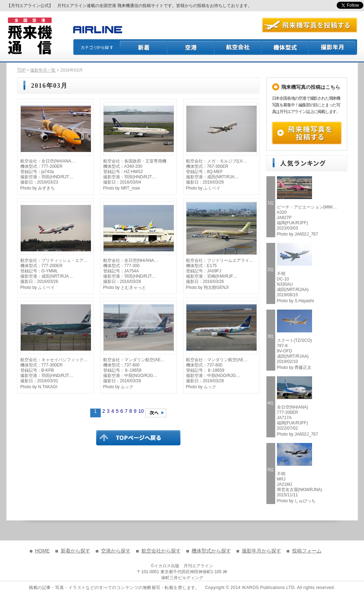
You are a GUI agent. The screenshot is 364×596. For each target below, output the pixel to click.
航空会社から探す (161, 551)
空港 (191, 47)
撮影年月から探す (262, 551)
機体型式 (285, 47)
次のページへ (156, 413)
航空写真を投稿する (310, 25)
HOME (42, 551)
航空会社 (238, 47)
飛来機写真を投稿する (307, 133)
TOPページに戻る (138, 438)
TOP (21, 70)
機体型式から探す (211, 551)
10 (141, 411)
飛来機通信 (29, 36)
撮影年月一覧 (43, 70)
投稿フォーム (307, 551)
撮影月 (333, 47)
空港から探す (116, 551)
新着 (144, 47)
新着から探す (75, 551)
